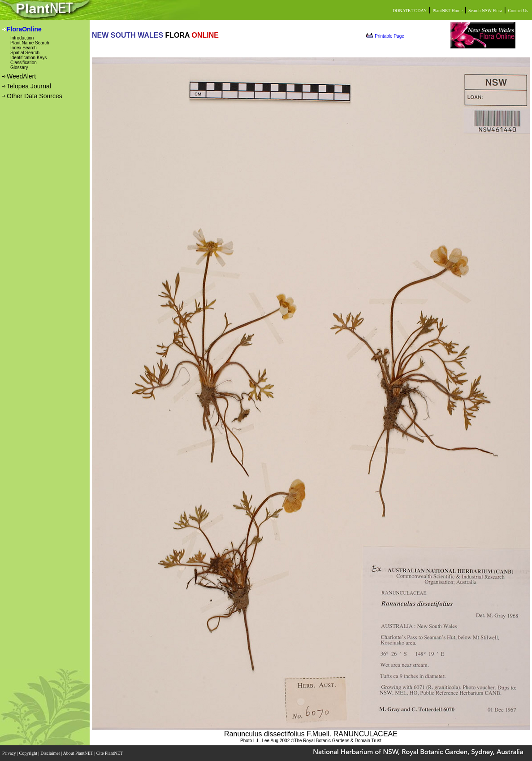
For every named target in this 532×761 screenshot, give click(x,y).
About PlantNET (78, 753)
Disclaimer (51, 753)
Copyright (29, 753)
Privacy (10, 753)
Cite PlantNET (110, 753)
